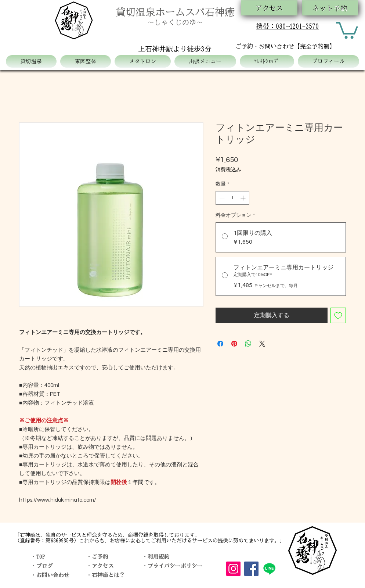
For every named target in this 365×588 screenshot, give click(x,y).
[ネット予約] (330, 8)
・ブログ (42, 566)
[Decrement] (221, 198)
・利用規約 (156, 557)
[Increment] (244, 198)
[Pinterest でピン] (234, 344)
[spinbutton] (232, 198)
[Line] (269, 569)
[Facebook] (251, 569)
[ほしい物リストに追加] (338, 315)
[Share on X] (262, 344)
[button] (347, 29)
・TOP (38, 557)
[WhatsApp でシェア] (248, 344)
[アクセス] (269, 8)
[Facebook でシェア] (220, 344)
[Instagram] (233, 569)
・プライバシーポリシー (172, 566)
